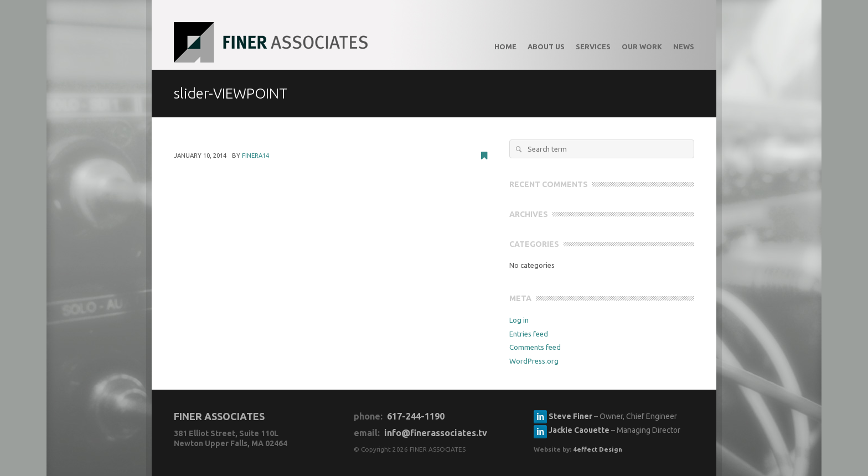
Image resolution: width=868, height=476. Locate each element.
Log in (519, 320)
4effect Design (598, 449)
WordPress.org (534, 361)
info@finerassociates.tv (436, 433)
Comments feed (535, 347)
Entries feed (529, 334)
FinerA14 (255, 156)
